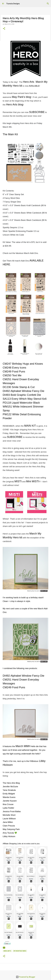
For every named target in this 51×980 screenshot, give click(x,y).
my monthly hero (20, 951)
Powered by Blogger (26, 977)
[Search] (48, 4)
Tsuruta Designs (13, 4)
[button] (4, 29)
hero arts (7, 951)
